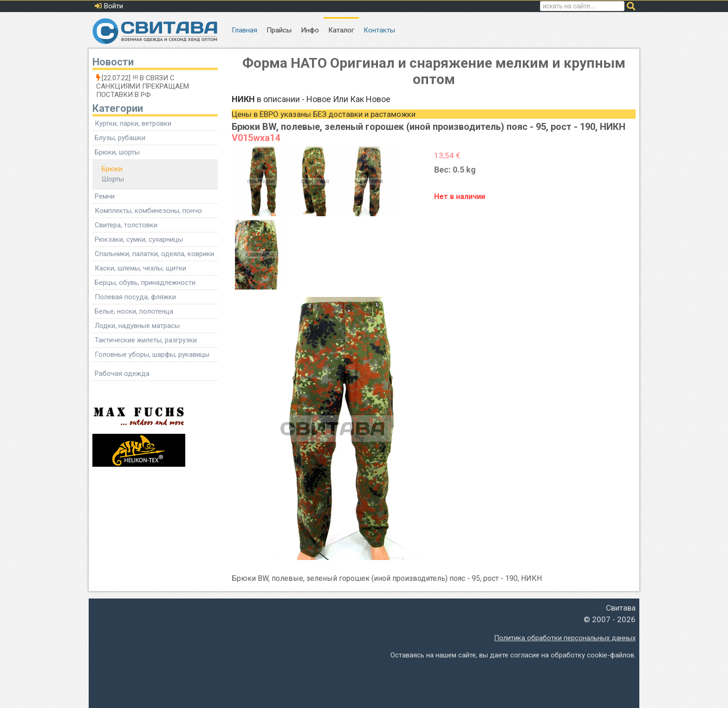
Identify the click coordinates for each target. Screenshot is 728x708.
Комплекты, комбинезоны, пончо (148, 211)
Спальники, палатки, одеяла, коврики (154, 254)
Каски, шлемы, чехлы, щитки (140, 268)
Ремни (105, 196)
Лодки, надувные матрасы (137, 326)
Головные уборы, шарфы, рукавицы (152, 354)
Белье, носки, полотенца (134, 311)
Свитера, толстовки (126, 225)
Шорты (113, 179)
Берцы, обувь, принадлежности (145, 283)
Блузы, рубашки (120, 138)
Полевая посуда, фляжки (135, 297)
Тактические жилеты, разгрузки (146, 340)
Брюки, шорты (117, 152)
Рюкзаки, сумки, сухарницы (139, 239)
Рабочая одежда (122, 373)
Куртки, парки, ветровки (133, 123)
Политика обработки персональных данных (565, 638)
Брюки (112, 169)
